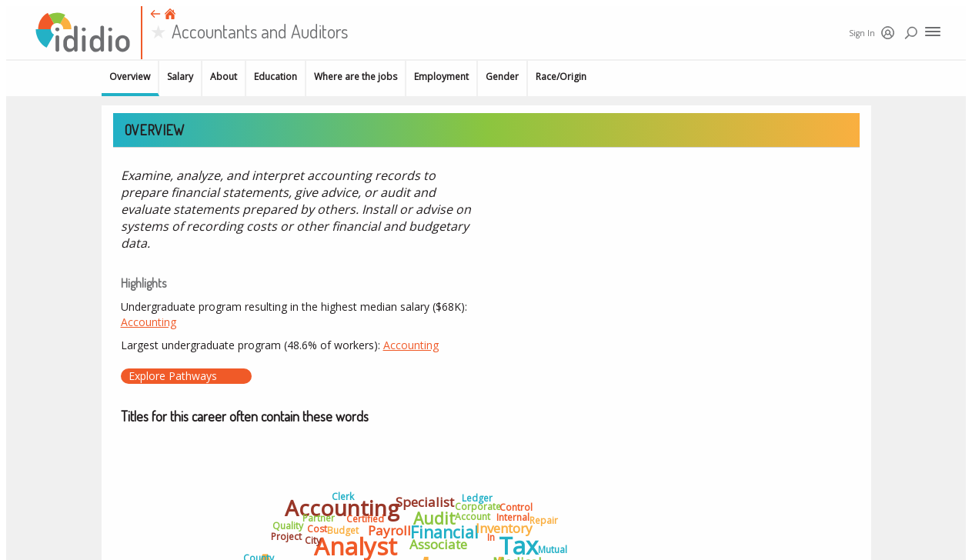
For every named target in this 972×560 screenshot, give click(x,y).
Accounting (149, 322)
